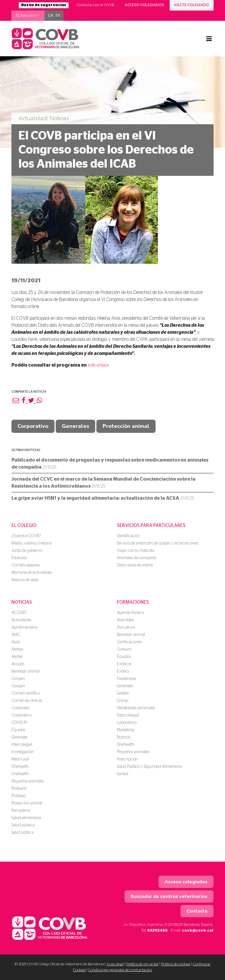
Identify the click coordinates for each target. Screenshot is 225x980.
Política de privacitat (142, 964)
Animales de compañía (137, 558)
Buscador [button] (27, 16)
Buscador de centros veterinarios (169, 896)
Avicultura (126, 627)
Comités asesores (25, 565)
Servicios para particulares (151, 525)
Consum (124, 649)
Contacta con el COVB (95, 5)
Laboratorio (127, 723)
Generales (75, 426)
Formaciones (133, 602)
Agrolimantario (24, 627)
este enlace (98, 365)
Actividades (21, 620)
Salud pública (23, 825)
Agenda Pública (130, 613)
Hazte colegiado (192, 5)
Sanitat (123, 774)
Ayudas (18, 664)
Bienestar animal (25, 671)
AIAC (16, 635)
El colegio (24, 525)
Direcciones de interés (135, 565)
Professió (19, 796)
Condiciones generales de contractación (120, 970)
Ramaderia (21, 811)
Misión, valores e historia (31, 543)
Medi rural (20, 759)
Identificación (128, 536)
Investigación (23, 752)
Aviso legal (115, 964)
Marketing (126, 730)
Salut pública (22, 833)
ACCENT (19, 613)
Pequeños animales (28, 781)
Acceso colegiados (144, 5)
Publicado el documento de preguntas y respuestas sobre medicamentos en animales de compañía (110, 464)
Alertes (17, 657)
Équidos (18, 730)
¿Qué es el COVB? (26, 536)
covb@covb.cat (198, 931)
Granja (123, 701)
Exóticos (124, 664)
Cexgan (18, 679)
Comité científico (26, 693)
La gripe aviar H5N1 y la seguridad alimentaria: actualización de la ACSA (103, 498)
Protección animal (126, 426)
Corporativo (33, 426)
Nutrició (124, 737)
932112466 (157, 931)
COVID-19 (19, 723)
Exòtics (123, 671)
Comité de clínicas (27, 701)
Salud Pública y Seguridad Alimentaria (149, 767)
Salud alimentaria (26, 818)
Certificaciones (129, 642)
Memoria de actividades (32, 573)
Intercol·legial (128, 715)
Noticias (22, 602)
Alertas (17, 649)
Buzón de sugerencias (44, 5)
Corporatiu (21, 708)
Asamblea (125, 620)
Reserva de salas (25, 580)
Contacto (197, 911)
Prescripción (127, 759)
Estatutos (19, 558)
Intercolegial (22, 745)
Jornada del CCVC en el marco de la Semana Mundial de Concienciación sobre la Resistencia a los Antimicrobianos (103, 483)
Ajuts (16, 642)
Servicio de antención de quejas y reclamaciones (158, 543)
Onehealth (20, 767)
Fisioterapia (126, 679)
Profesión (19, 789)
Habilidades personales (136, 708)
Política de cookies (176, 964)
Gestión (123, 693)
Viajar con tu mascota (135, 551)
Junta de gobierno (27, 551)
